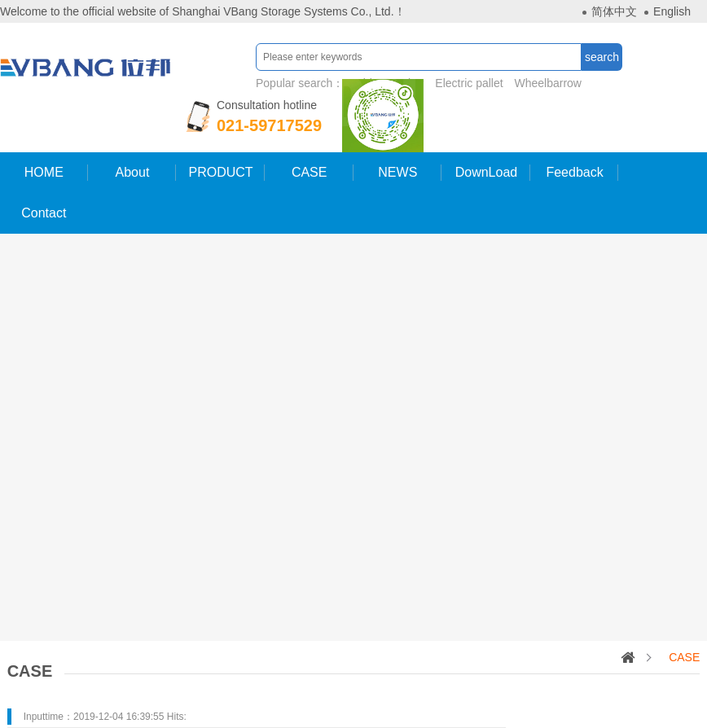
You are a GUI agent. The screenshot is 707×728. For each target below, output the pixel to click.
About (133, 172)
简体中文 (614, 11)
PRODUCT (221, 172)
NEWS (397, 172)
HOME (44, 172)
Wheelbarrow (548, 83)
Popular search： (421, 83)
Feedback (574, 172)
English (672, 11)
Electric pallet (469, 83)
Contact (44, 213)
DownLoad (487, 172)
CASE (310, 172)
